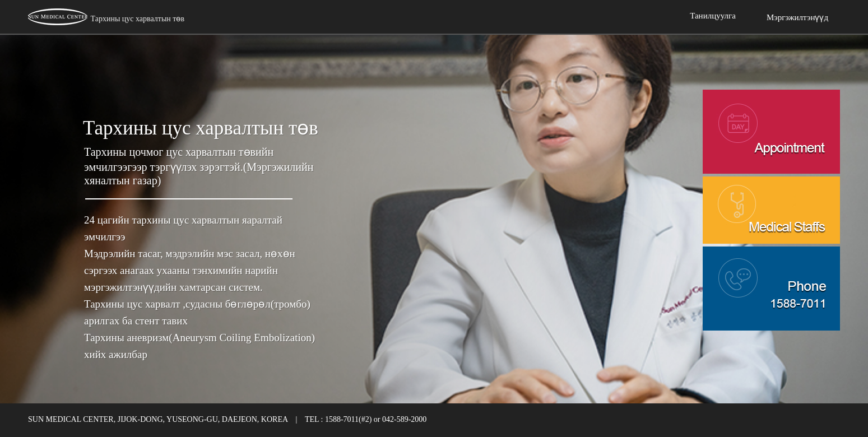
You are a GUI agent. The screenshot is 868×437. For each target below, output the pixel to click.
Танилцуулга (713, 16)
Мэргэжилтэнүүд (797, 17)
